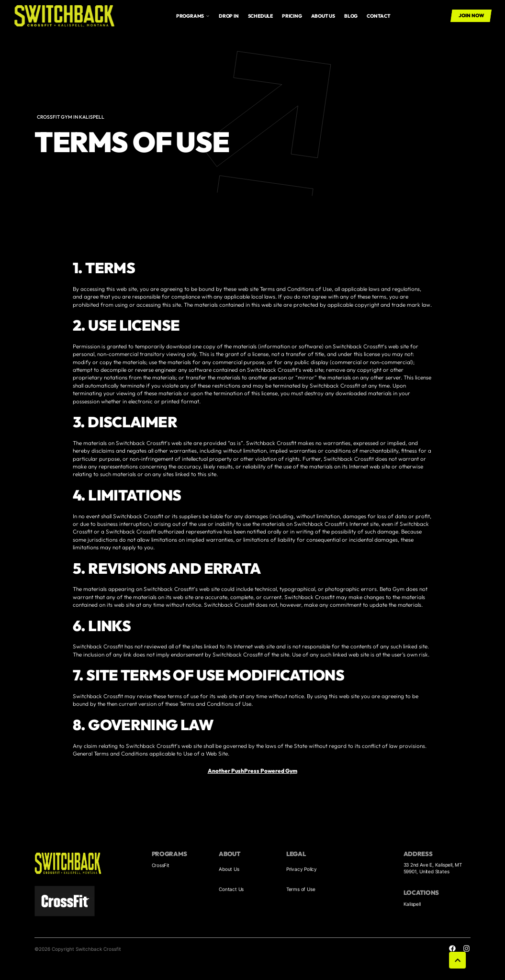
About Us (229, 869)
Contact (379, 16)
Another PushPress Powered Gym (252, 771)
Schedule (260, 16)
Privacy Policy (302, 869)
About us (323, 16)
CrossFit (161, 865)
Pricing (292, 16)
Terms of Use (301, 889)
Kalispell (412, 904)
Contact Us (231, 889)
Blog (351, 16)
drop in (229, 16)
